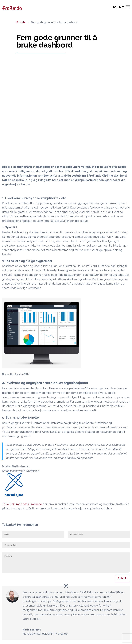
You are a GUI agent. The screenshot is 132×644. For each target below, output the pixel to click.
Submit (122, 578)
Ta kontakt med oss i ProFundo (22, 504)
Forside (21, 22)
